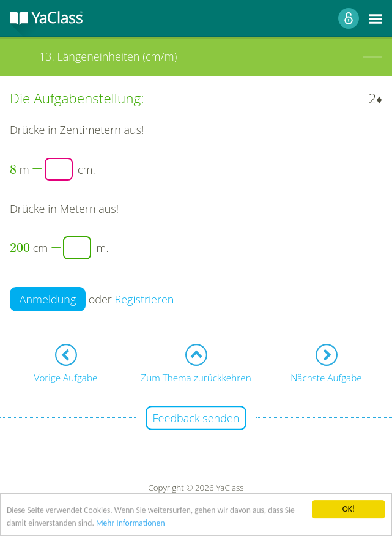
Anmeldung (48, 299)
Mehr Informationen (131, 523)
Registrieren (145, 299)
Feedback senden (196, 418)
